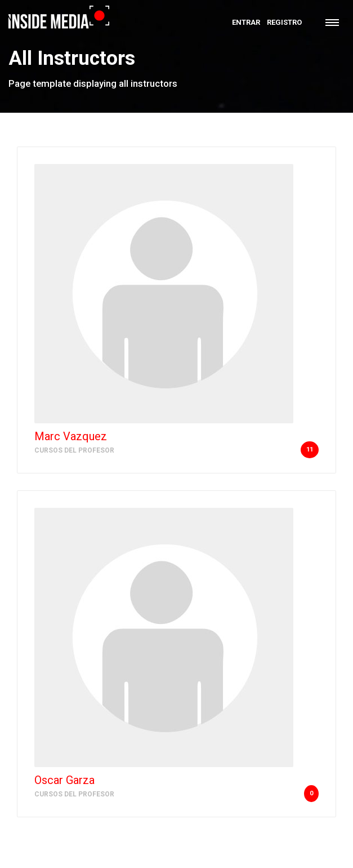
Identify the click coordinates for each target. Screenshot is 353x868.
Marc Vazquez (71, 436)
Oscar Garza (64, 780)
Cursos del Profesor (74, 450)
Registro (284, 22)
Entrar (246, 22)
